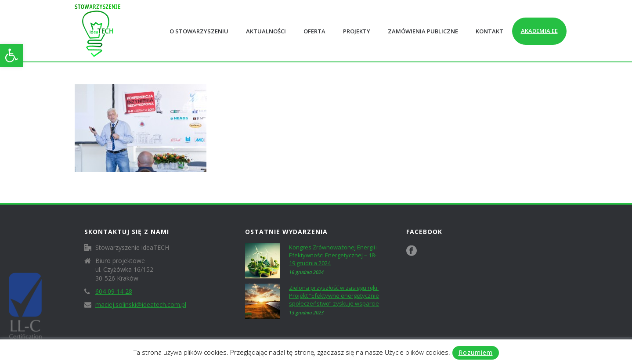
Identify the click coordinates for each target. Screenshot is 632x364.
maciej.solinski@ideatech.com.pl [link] (141, 305)
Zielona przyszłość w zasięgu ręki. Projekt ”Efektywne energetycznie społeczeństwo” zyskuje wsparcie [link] (334, 296)
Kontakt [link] (489, 31)
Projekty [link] (357, 31)
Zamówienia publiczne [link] (423, 31)
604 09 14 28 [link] (114, 292)
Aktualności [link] (266, 31)
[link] (11, 55)
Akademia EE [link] (539, 31)
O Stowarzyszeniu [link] (199, 31)
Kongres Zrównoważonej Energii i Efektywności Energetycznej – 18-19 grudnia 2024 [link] (333, 255)
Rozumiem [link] (476, 352)
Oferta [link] (314, 31)
